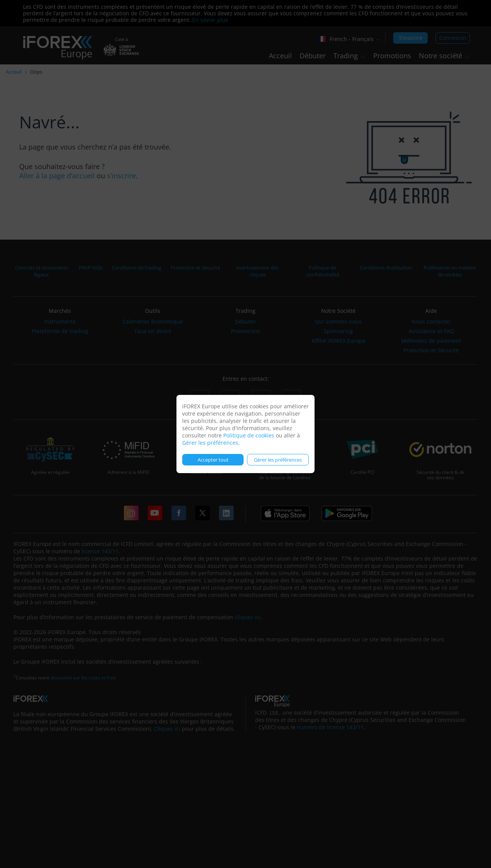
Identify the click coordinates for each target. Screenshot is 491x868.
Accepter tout (213, 460)
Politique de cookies (249, 435)
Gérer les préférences (210, 443)
